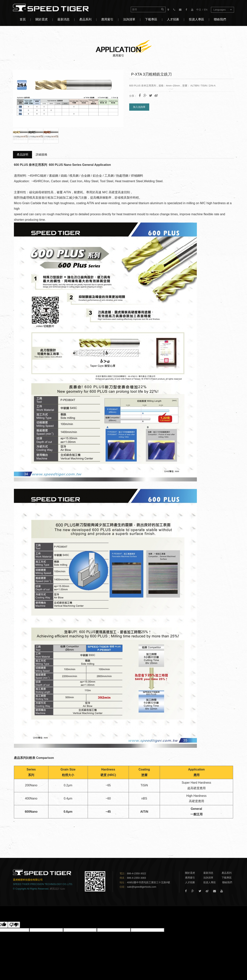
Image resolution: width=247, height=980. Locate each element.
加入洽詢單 (139, 107)
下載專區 (151, 19)
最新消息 (63, 19)
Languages (223, 10)
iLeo (63, 889)
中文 (199, 10)
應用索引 (107, 19)
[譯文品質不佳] (14, 925)
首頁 (23, 19)
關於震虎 (42, 19)
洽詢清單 (129, 19)
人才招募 (173, 19)
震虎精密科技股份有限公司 (54, 8)
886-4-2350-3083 (136, 878)
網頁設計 (55, 889)
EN (206, 10)
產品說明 (22, 154)
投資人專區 (196, 19)
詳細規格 (42, 154)
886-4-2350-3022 (136, 873)
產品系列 (85, 19)
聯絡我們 (220, 19)
